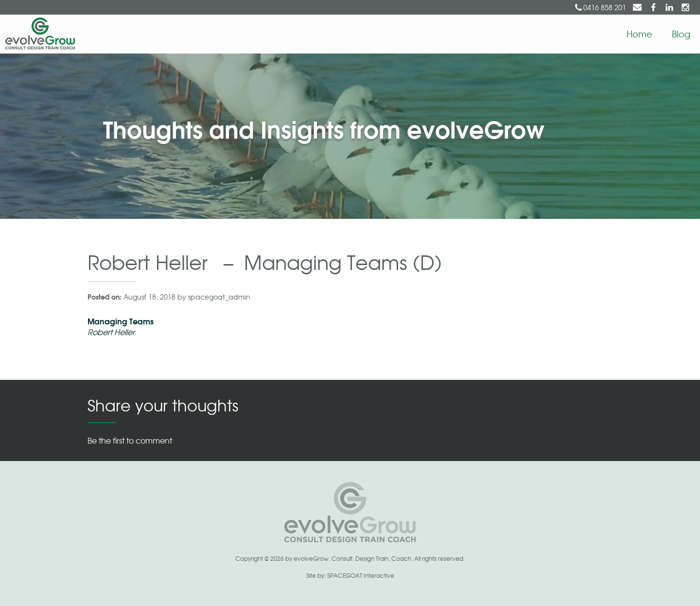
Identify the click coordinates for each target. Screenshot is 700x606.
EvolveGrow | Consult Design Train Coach (38, 34)
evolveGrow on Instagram (685, 7)
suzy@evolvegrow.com (637, 7)
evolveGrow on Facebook (653, 7)
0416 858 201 (605, 7)
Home (639, 34)
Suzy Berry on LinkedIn (669, 7)
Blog (681, 34)
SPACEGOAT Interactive (361, 575)
